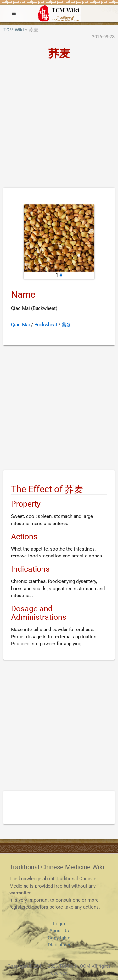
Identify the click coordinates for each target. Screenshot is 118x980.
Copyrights (59, 938)
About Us (59, 931)
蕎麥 (66, 325)
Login (59, 924)
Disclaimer (59, 945)
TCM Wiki (14, 30)
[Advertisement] (59, 125)
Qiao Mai (20, 325)
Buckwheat (46, 325)
